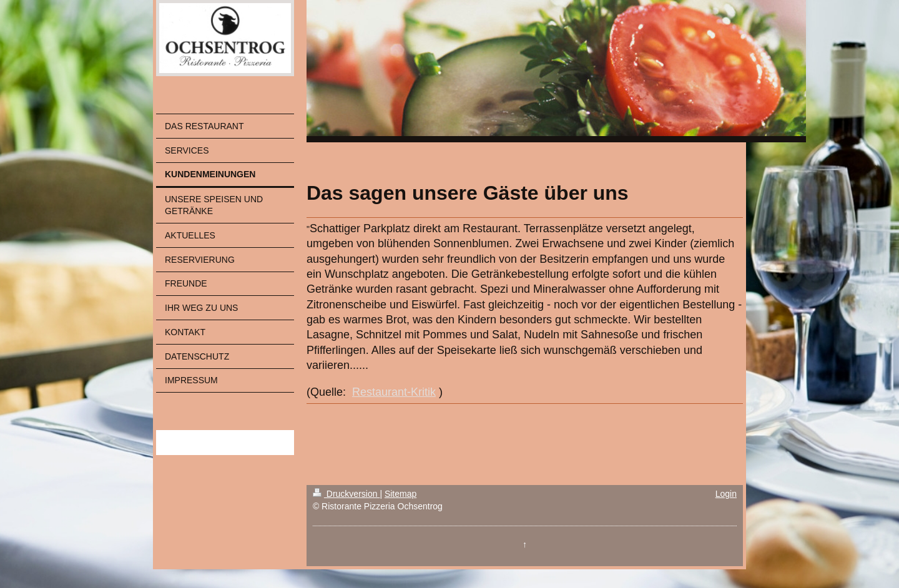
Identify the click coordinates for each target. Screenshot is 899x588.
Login (726, 494)
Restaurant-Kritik (394, 392)
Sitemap (400, 494)
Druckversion (346, 494)
